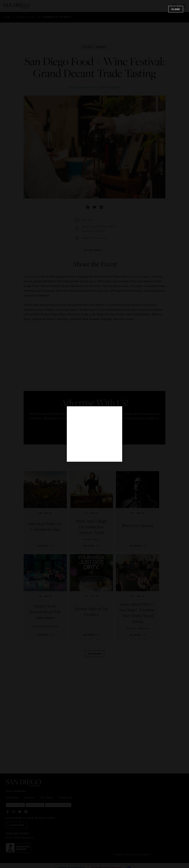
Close (176, 9)
